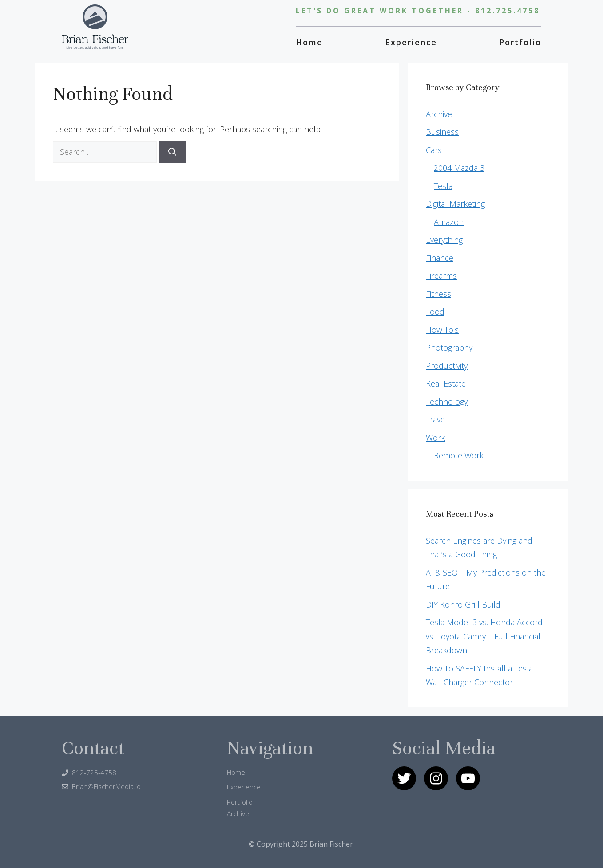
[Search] (172, 152)
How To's (442, 330)
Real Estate (446, 383)
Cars (434, 150)
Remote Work (459, 455)
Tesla (443, 186)
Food (435, 312)
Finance (440, 258)
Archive (439, 114)
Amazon (449, 222)
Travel (436, 419)
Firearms (441, 276)
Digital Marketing (455, 204)
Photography (449, 347)
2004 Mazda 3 (459, 168)
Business (442, 132)
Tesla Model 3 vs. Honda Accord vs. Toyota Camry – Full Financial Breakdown (484, 636)
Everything (444, 240)
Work (435, 438)
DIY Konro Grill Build (463, 604)
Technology (447, 402)
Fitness (438, 294)
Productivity (447, 366)
